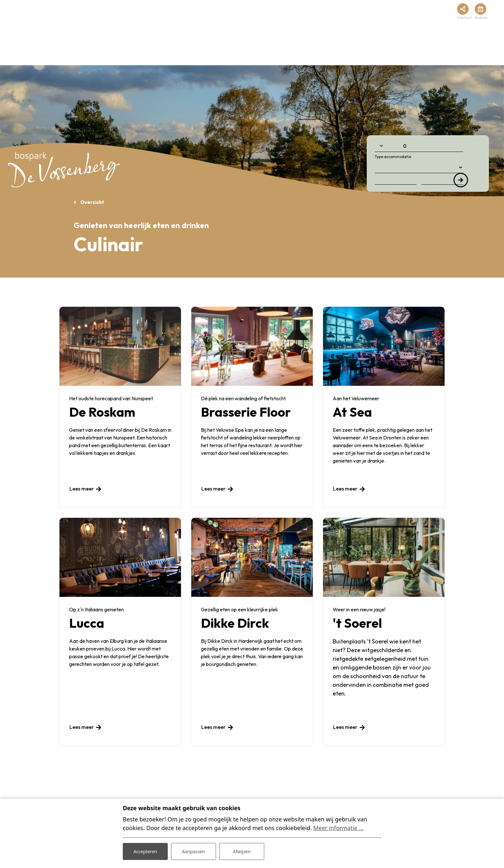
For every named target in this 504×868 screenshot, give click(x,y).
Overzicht (92, 202)
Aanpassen (194, 851)
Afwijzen (242, 851)
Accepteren (145, 851)
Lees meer (82, 489)
